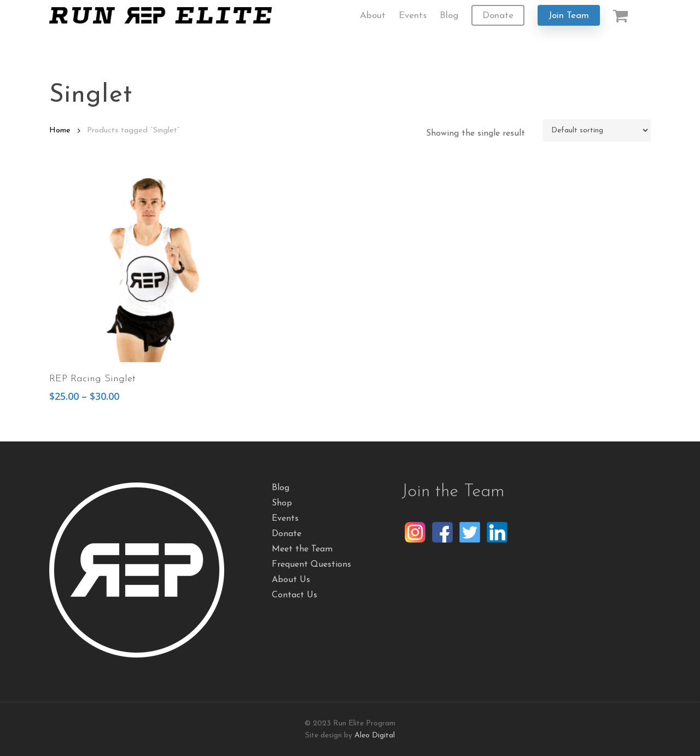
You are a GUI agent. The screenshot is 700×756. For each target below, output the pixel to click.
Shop (282, 503)
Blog (281, 488)
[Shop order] (597, 130)
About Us (291, 580)
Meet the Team (302, 549)
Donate (287, 534)
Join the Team (453, 492)
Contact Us (294, 595)
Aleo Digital (375, 735)
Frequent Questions (311, 565)
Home (60, 130)
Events (285, 519)
